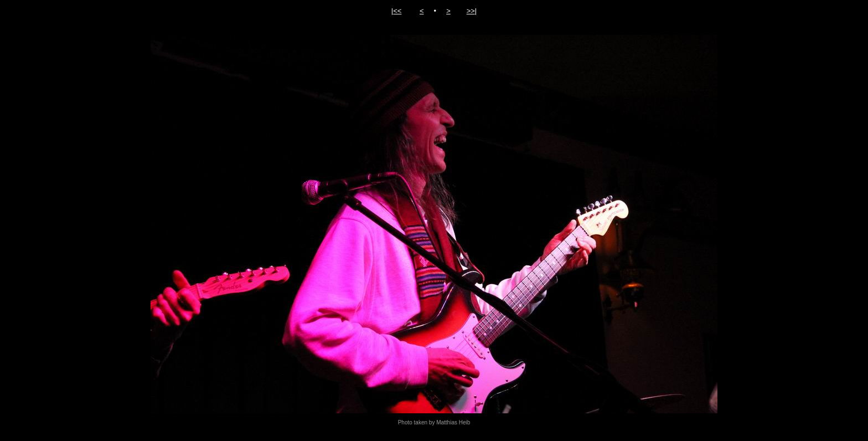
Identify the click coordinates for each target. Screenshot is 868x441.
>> (471, 10)
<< (397, 10)
